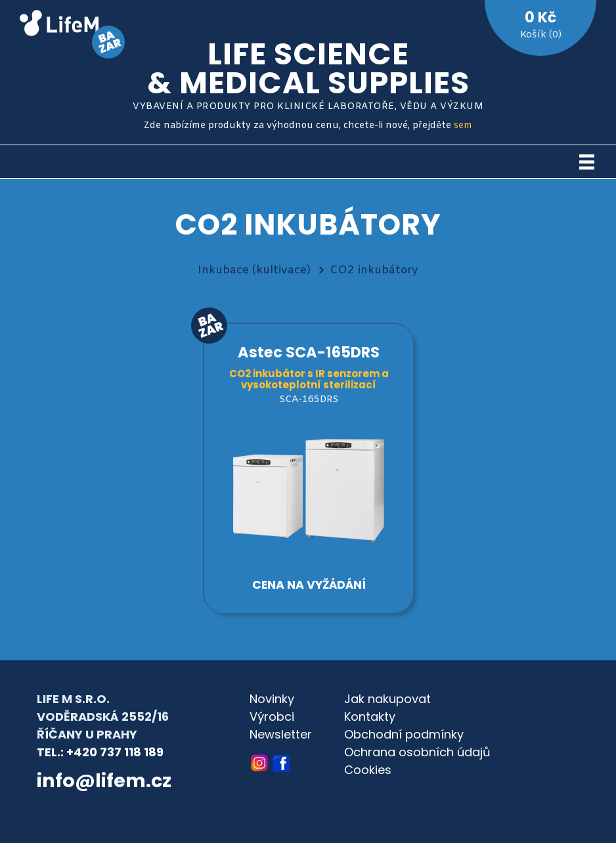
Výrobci (272, 717)
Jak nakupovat (387, 699)
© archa (59, 817)
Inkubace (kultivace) (254, 270)
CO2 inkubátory (374, 270)
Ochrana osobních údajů (417, 752)
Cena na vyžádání (309, 585)
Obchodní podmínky (404, 734)
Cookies (368, 770)
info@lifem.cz (104, 781)
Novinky (272, 699)
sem (463, 126)
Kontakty (370, 717)
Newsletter (281, 734)
